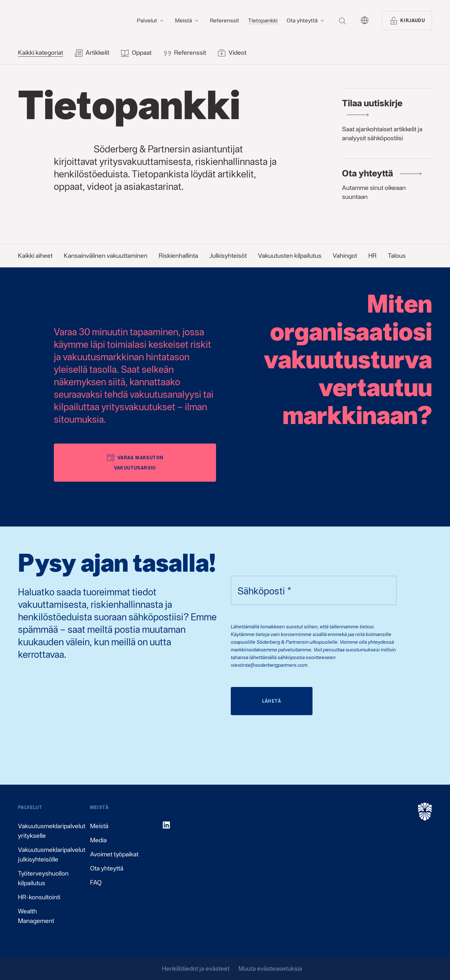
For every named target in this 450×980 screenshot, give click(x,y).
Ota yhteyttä (107, 868)
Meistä (99, 826)
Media (98, 840)
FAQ (96, 882)
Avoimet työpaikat (114, 854)
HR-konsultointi (39, 897)
